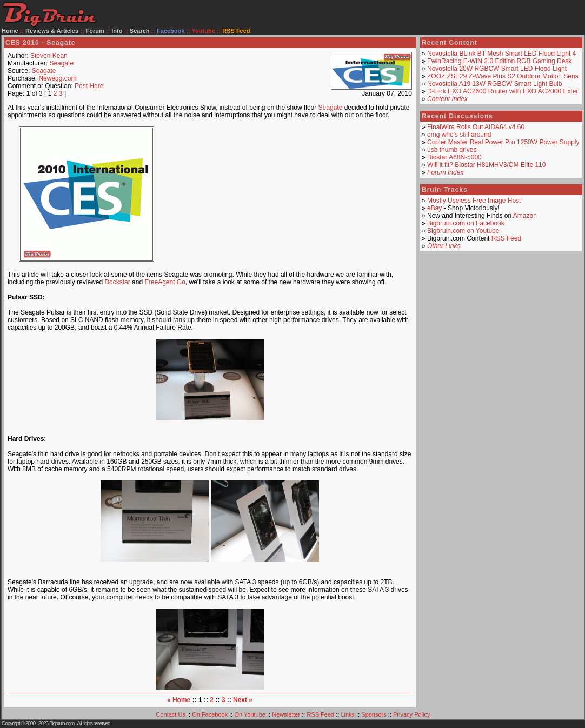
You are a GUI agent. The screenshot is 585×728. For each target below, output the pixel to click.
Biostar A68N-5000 (454, 157)
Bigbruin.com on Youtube (463, 231)
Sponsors (374, 714)
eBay (434, 208)
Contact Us (171, 714)
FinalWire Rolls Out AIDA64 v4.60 (476, 127)
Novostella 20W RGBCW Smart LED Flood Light (497, 69)
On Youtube (250, 714)
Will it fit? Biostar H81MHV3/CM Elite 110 (486, 165)
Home (10, 31)
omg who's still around (459, 135)
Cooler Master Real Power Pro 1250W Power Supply (503, 142)
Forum (95, 31)
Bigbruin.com (62, 723)
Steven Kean (49, 56)
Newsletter (286, 714)
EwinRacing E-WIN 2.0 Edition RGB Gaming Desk (499, 61)
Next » (243, 700)
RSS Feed (506, 238)
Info (117, 31)
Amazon (525, 216)
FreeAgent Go (165, 282)
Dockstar (117, 282)
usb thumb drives (452, 150)
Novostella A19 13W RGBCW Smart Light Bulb (494, 84)
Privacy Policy (411, 714)
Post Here (89, 86)
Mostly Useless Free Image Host (474, 201)
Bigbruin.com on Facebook (466, 223)
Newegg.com (57, 78)
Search (140, 31)
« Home (179, 700)
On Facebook (210, 714)
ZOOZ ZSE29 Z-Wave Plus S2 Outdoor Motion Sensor (506, 76)
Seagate (61, 63)
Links (348, 714)
